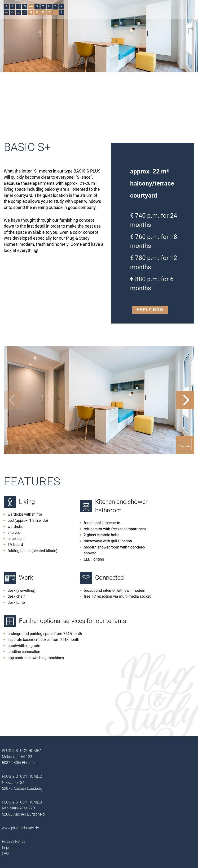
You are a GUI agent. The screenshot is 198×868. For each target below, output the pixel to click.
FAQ (5, 853)
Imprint (8, 848)
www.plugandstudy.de (20, 828)
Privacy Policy (14, 841)
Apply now (150, 310)
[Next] (185, 400)
